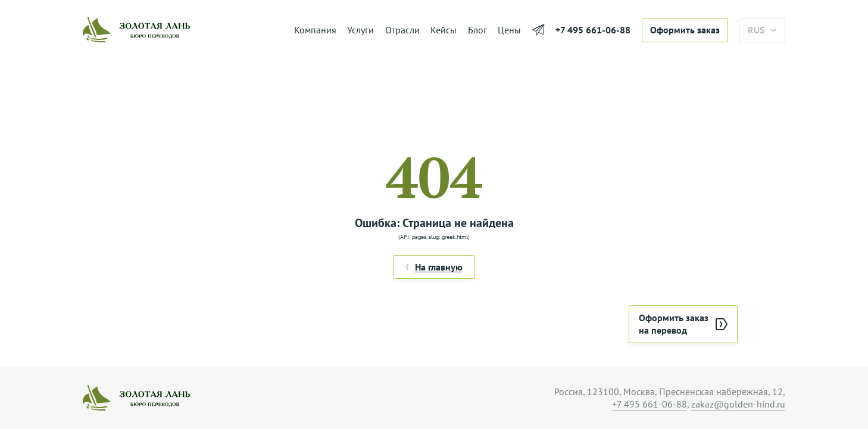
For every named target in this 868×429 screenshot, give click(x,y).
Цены (509, 30)
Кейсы (444, 30)
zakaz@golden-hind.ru (738, 404)
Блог (477, 30)
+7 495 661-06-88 (593, 30)
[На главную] (183, 30)
